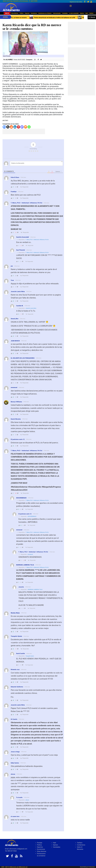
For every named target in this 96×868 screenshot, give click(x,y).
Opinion (82, 13)
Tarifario (91, 13)
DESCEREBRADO (32, 516)
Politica (22, 13)
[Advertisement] (24, 131)
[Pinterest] (18, 127)
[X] (8, 127)
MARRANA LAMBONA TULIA (35, 589)
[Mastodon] (22, 127)
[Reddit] (11, 127)
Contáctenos (81, 845)
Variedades (65, 13)
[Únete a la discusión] (36, 163)
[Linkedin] (15, 127)
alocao (27, 800)
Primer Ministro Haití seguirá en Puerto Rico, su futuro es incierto (40, 18)
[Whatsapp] (29, 127)
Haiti (87, 13)
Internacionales (57, 13)
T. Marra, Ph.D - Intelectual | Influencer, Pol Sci (37, 240)
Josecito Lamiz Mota (31, 308)
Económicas (34, 13)
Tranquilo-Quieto (30, 656)
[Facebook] (4, 127)
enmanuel (30, 554)
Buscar (93, 17)
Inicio (7, 13)
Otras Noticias (15, 13)
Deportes (27, 13)
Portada (40, 843)
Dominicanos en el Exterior (45, 13)
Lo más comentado (74, 13)
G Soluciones (91, 867)
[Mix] (26, 127)
